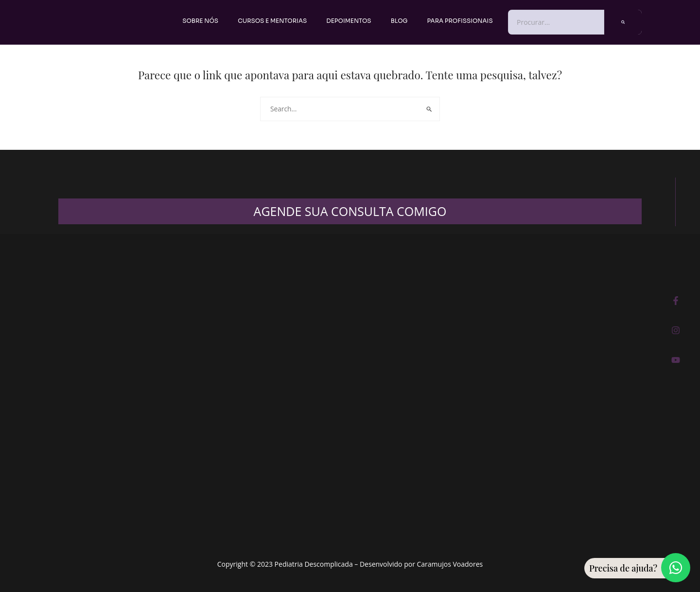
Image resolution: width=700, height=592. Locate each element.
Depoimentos (349, 21)
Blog (399, 21)
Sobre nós (200, 21)
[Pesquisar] (623, 22)
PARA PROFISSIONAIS (460, 21)
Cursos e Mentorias (272, 21)
